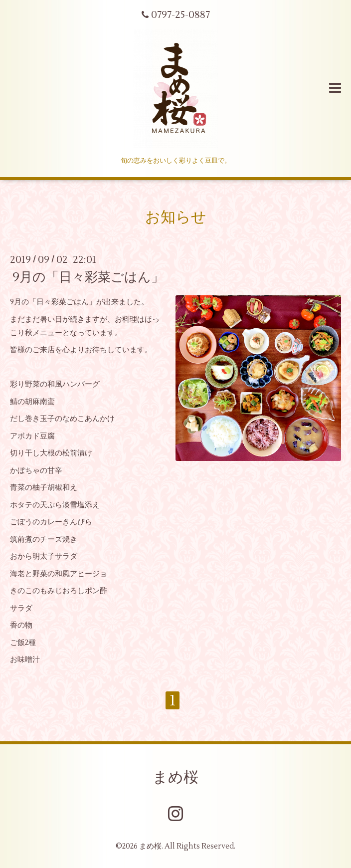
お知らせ (176, 217)
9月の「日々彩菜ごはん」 (88, 277)
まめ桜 (175, 777)
